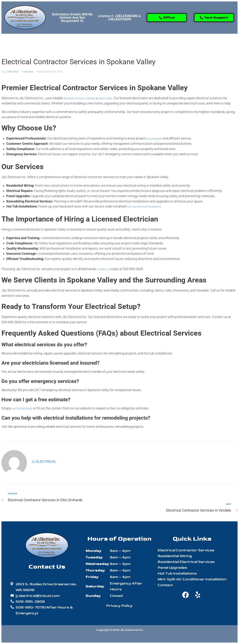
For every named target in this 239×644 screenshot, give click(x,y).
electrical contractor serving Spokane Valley (94, 98)
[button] (71, 43)
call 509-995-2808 (24, 408)
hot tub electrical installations (149, 206)
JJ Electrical (12, 72)
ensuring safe (156, 138)
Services (29, 72)
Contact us (105, 269)
